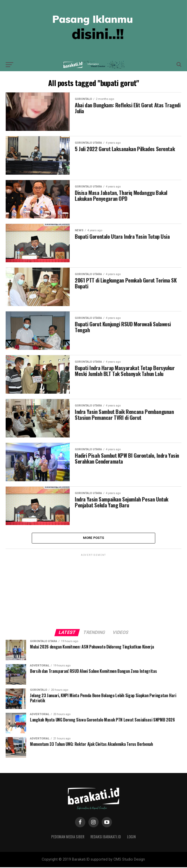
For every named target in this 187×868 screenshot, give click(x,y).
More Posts (94, 538)
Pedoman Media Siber (68, 837)
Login (131, 837)
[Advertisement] (93, 590)
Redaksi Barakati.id (106, 837)
